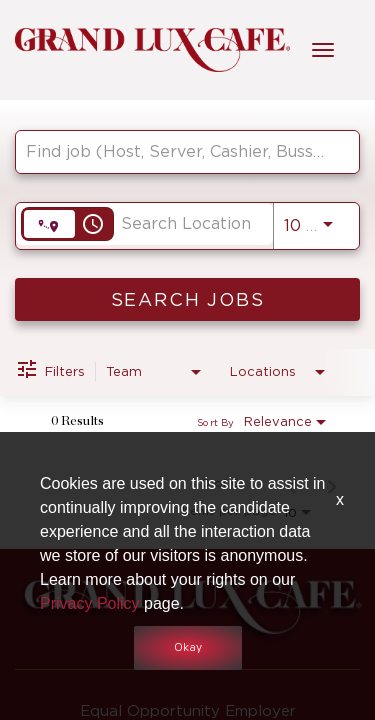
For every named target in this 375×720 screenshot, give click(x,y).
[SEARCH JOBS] (187, 299)
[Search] (187, 299)
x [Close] (340, 499)
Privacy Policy (90, 603)
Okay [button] (188, 647)
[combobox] (177, 151)
